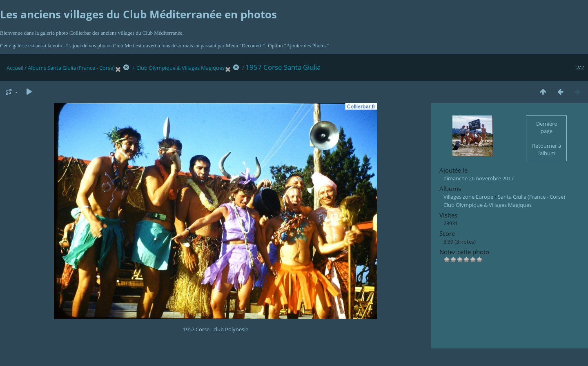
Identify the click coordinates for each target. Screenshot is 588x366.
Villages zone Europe (468, 197)
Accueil (15, 68)
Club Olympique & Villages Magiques (180, 68)
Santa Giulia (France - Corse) (81, 68)
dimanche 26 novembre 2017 (479, 178)
